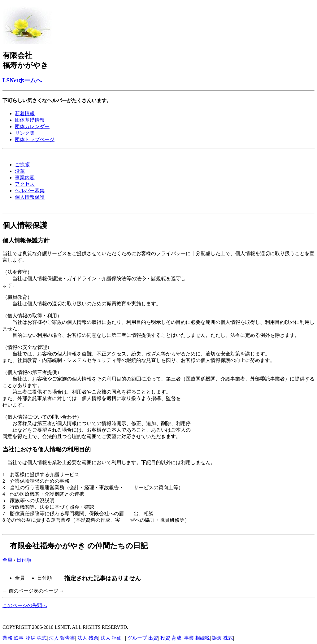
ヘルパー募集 (30, 191)
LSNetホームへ (22, 80)
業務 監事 (13, 638)
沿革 (20, 171)
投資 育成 (171, 638)
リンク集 (25, 133)
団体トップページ (35, 139)
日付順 (24, 560)
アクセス (25, 184)
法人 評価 (111, 638)
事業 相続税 (197, 638)
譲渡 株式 (223, 638)
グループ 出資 (143, 638)
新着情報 (25, 113)
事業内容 (25, 178)
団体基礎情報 (30, 120)
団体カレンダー (32, 126)
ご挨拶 (22, 165)
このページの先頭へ (25, 605)
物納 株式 (36, 638)
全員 (7, 560)
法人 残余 (88, 638)
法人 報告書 (62, 638)
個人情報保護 (30, 197)
